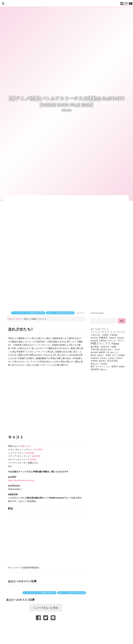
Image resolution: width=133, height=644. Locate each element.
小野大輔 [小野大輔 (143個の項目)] (95, 349)
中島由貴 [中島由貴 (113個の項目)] (114, 335)
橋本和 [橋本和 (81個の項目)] (93, 355)
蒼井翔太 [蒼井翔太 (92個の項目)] (102, 361)
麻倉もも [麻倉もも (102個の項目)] (104, 369)
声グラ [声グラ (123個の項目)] (121, 341)
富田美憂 (30, 453)
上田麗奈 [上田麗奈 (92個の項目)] (105, 335)
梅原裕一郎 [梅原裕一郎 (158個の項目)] (104, 352)
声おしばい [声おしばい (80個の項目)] (112, 341)
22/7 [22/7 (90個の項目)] (92, 329)
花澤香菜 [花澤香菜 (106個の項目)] (94, 361)
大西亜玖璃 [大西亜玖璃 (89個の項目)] (104, 347)
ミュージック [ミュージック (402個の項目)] (118, 332)
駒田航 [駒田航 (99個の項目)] (122, 366)
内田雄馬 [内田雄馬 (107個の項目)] (94, 341)
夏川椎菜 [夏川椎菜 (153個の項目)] (95, 347)
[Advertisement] (46, 627)
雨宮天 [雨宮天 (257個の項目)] (115, 366)
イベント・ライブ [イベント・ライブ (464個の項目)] (100, 332)
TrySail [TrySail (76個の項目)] (98, 329)
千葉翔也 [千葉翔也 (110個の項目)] (103, 341)
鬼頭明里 (36, 456)
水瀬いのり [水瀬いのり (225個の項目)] (111, 355)
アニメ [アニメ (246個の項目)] (105, 329)
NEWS (67, 110)
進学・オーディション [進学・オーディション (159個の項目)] (100, 366)
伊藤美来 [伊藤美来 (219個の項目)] (103, 338)
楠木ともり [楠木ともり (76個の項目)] (114, 352)
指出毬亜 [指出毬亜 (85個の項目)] (94, 352)
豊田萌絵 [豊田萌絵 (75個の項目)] (104, 364)
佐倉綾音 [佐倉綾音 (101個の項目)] (112, 338)
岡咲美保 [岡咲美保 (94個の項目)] (104, 350)
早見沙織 (32, 459)
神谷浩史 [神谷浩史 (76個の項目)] (103, 358)
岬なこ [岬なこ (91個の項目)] (111, 349)
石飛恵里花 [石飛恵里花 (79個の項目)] (95, 358)
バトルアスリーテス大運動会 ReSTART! (29, 313)
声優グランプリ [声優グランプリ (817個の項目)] (100, 343)
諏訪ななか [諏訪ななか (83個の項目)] (95, 364)
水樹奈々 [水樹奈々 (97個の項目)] (101, 355)
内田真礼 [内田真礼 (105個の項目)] (121, 338)
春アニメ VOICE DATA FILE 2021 (61, 313)
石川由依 (38, 449)
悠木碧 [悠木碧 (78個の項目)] (117, 349)
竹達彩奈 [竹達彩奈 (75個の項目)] (119, 358)
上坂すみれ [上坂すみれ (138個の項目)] (95, 335)
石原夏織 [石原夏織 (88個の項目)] (121, 355)
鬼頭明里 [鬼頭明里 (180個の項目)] (95, 369)
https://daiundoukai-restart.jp (21, 480)
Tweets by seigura (97, 313)
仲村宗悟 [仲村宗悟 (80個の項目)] (94, 338)
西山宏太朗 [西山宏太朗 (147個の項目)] (112, 361)
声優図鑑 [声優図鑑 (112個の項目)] (115, 344)
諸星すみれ (26, 446)
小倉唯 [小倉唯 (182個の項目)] (113, 347)
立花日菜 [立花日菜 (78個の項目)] (111, 358)
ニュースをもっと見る (46, 608)
